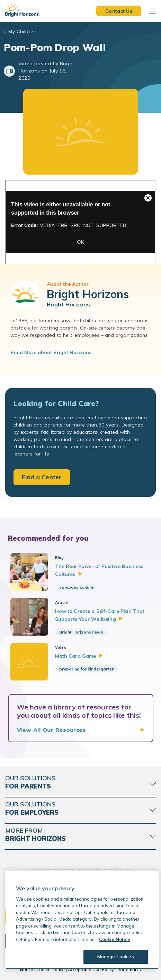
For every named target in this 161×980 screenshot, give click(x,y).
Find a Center (42, 477)
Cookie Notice (51, 969)
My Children (22, 31)
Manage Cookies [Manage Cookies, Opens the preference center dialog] (116, 957)
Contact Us (119, 11)
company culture (76, 587)
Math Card (79, 656)
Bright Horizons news (81, 632)
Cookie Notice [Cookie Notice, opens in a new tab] (115, 939)
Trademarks (129, 969)
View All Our (52, 730)
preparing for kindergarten (87, 669)
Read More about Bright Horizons (51, 352)
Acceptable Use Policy (91, 969)
